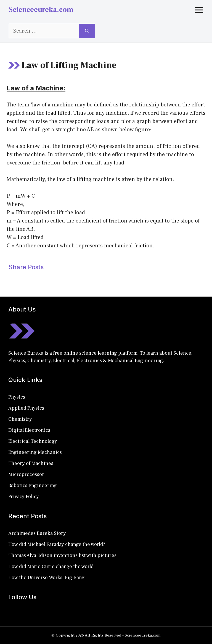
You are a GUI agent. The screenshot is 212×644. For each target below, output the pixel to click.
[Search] (87, 31)
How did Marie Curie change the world (51, 566)
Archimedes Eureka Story (37, 533)
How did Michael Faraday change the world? (57, 544)
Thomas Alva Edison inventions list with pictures (62, 555)
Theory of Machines (31, 463)
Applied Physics (26, 408)
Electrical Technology (33, 441)
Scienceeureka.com (41, 10)
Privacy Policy (24, 497)
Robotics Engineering (33, 485)
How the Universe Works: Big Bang (47, 578)
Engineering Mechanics (35, 452)
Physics (17, 397)
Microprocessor (26, 474)
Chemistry (20, 419)
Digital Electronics (29, 430)
